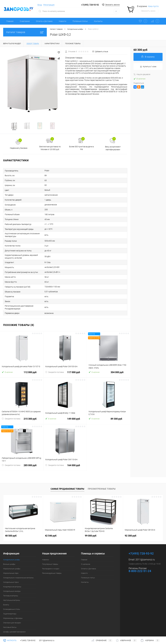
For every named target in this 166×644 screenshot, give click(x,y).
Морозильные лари (11, 568)
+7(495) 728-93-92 (90, 5)
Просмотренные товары (102, 484)
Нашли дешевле (142, 74)
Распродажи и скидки (51, 563)
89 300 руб (109, 415)
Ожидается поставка (55, 367)
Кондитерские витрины (12, 582)
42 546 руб (51, 530)
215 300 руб (22, 415)
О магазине (25, 21)
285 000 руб (22, 462)
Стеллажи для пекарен (12, 618)
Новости (63, 21)
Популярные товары (50, 559)
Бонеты (6, 600)
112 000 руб (22, 369)
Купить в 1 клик (148, 67)
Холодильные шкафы (12, 554)
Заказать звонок (112, 5)
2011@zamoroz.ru (145, 554)
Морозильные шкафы (12, 563)
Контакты (98, 21)
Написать (10, 640)
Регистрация (49, 5)
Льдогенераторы (10, 609)
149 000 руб (65, 415)
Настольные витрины (12, 595)
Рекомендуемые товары (52, 568)
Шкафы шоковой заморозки (14, 627)
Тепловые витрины (11, 591)
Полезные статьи (80, 21)
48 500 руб (11, 530)
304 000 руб (109, 369)
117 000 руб (65, 369)
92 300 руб (131, 530)
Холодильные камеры (12, 586)
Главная (10, 21)
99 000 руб (91, 530)
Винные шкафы (9, 559)
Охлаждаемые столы (12, 604)
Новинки (46, 554)
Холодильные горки (11, 577)
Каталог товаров (25, 32)
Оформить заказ (148, 11)
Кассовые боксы (10, 622)
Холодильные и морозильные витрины (18, 572)
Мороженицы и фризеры (13, 613)
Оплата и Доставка (44, 21)
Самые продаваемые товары (67, 484)
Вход (40, 5)
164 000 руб (65, 462)
